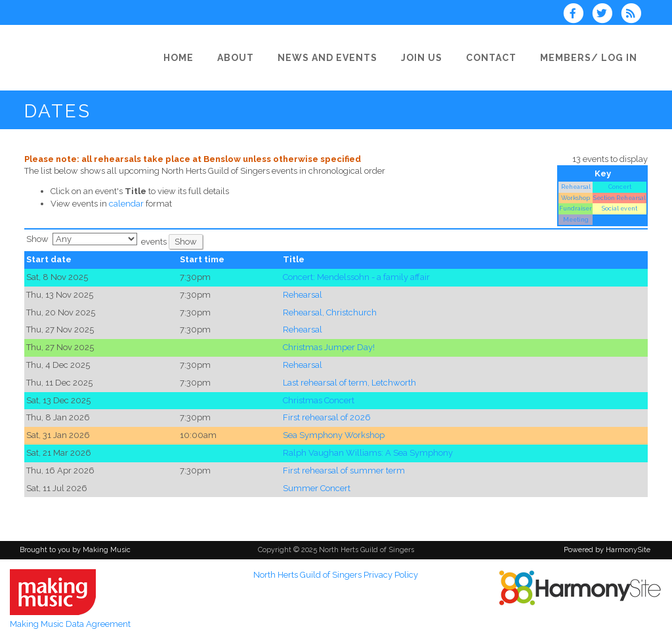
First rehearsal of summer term (344, 470)
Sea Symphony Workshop (334, 435)
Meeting (576, 219)
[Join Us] (426, 58)
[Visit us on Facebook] (577, 15)
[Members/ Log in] (593, 58)
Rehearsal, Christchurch (330, 312)
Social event (619, 208)
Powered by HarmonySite (607, 550)
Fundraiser (576, 208)
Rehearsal (576, 187)
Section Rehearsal (619, 198)
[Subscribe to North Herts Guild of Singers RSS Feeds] (634, 15)
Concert (620, 187)
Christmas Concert (319, 400)
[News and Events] (331, 58)
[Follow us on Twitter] (606, 15)
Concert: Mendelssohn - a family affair (356, 277)
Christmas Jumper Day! (329, 347)
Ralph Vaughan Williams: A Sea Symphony (368, 453)
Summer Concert (317, 488)
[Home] (182, 58)
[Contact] (495, 58)
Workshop (576, 198)
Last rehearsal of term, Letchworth (349, 383)
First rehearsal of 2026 (327, 417)
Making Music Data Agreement (70, 624)
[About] (240, 58)
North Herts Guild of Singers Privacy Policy (336, 575)
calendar (126, 204)
